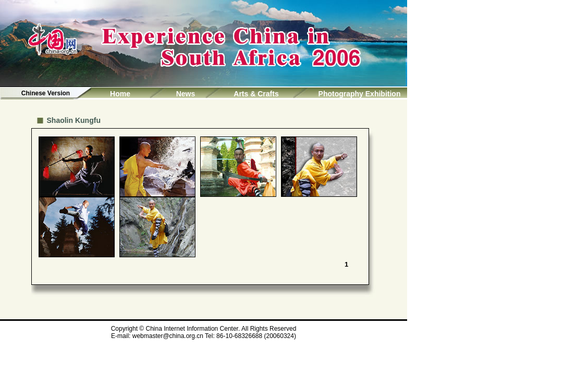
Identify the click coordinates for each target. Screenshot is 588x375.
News (186, 94)
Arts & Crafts (256, 94)
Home (120, 94)
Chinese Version (46, 93)
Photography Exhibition (360, 94)
